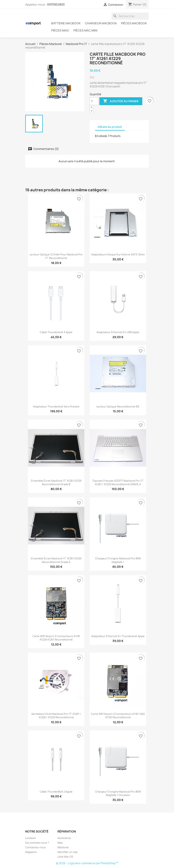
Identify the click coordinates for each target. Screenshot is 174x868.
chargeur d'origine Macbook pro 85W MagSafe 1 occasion (118, 793)
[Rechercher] (130, 16)
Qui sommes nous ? (37, 843)
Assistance (64, 838)
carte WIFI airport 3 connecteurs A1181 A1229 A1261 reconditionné (56, 638)
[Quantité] (94, 101)
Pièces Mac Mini (85, 30)
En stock (101, 136)
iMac (60, 843)
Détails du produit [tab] (110, 127)
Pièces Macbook (134, 23)
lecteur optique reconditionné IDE (118, 407)
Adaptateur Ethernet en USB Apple (118, 332)
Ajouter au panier (121, 101)
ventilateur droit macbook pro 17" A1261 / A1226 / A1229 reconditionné (56, 716)
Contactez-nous (36, 847)
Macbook (63, 847)
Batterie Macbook (66, 23)
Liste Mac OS (65, 857)
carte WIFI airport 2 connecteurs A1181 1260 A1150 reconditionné (118, 716)
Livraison (31, 838)
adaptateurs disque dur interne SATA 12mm (118, 254)
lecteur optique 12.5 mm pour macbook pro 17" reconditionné (56, 256)
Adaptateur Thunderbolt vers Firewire (56, 407)
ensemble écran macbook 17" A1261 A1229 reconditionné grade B (56, 482)
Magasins (31, 852)
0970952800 (56, 4)
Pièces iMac (60, 30)
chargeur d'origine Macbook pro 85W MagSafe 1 (118, 560)
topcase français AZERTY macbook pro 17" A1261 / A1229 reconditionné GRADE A (118, 482)
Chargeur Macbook (101, 23)
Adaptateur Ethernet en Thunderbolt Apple (118, 636)
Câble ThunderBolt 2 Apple (56, 792)
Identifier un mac (68, 852)
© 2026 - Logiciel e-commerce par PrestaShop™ (87, 863)
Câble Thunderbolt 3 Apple (56, 332)
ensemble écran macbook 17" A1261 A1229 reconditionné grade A (56, 560)
